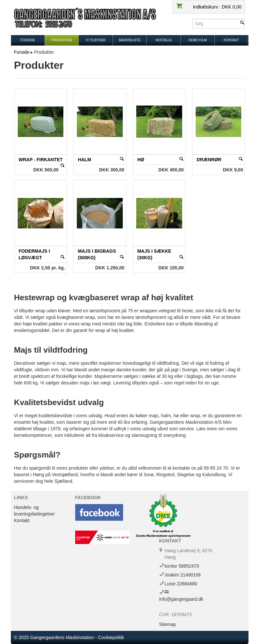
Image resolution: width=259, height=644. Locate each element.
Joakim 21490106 (183, 575)
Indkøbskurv (206, 7)
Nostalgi (163, 40)
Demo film (198, 40)
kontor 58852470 (182, 566)
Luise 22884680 (181, 584)
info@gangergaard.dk (181, 599)
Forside (28, 40)
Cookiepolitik (111, 637)
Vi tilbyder (96, 40)
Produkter (62, 40)
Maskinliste (130, 40)
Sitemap (168, 624)
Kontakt (231, 40)
